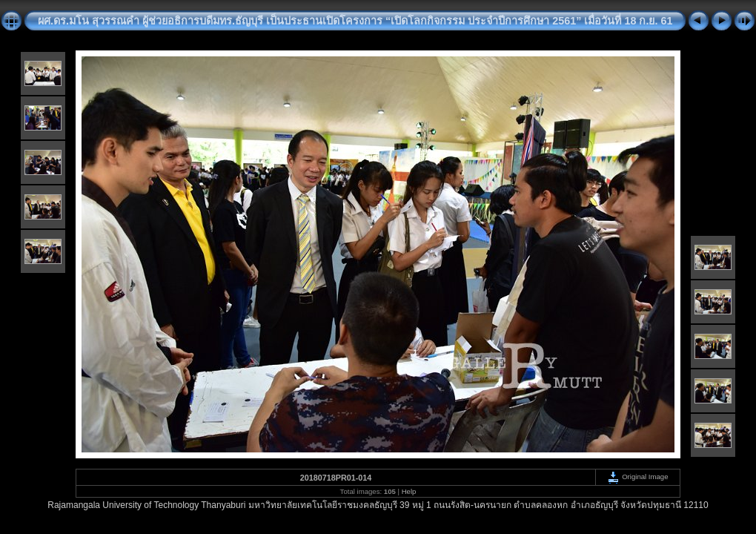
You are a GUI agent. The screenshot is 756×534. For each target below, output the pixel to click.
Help (409, 491)
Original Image (637, 477)
